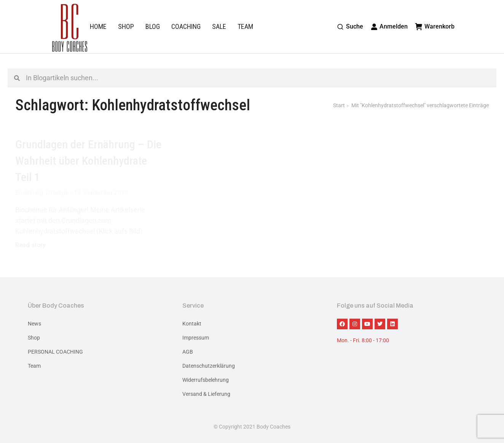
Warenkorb (435, 26)
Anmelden (389, 26)
